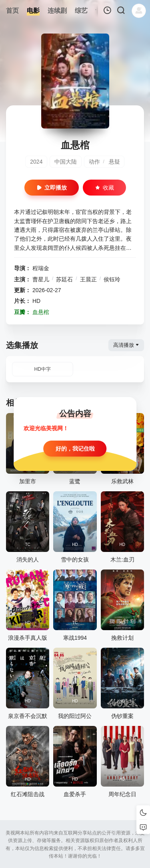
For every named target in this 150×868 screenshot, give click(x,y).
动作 (94, 162)
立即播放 (52, 188)
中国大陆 (66, 162)
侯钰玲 (112, 279)
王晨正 (88, 279)
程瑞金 (41, 268)
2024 (36, 162)
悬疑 (114, 162)
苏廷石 (64, 279)
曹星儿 (41, 279)
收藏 (104, 188)
